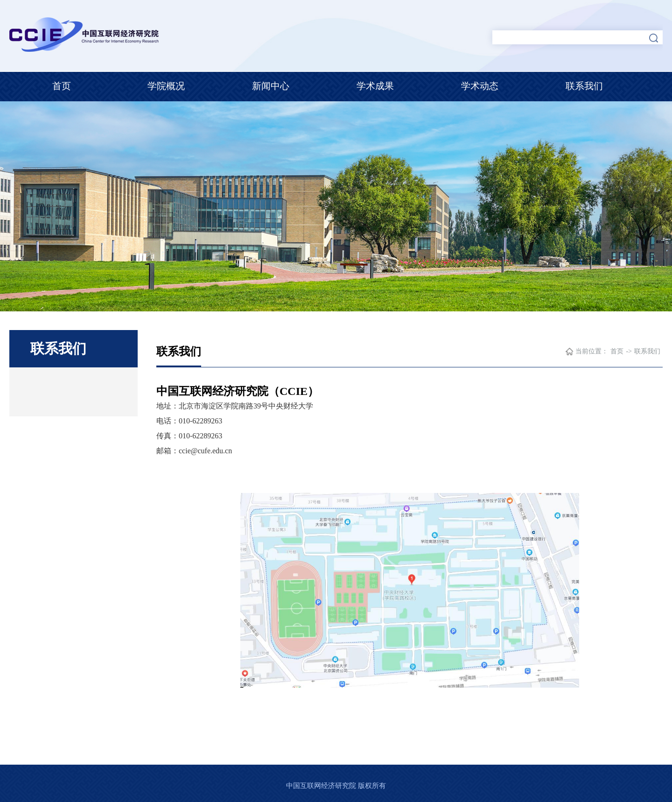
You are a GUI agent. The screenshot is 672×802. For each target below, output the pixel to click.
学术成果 (375, 86)
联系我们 (584, 86)
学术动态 (480, 86)
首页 (62, 86)
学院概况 (166, 86)
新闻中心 (271, 86)
